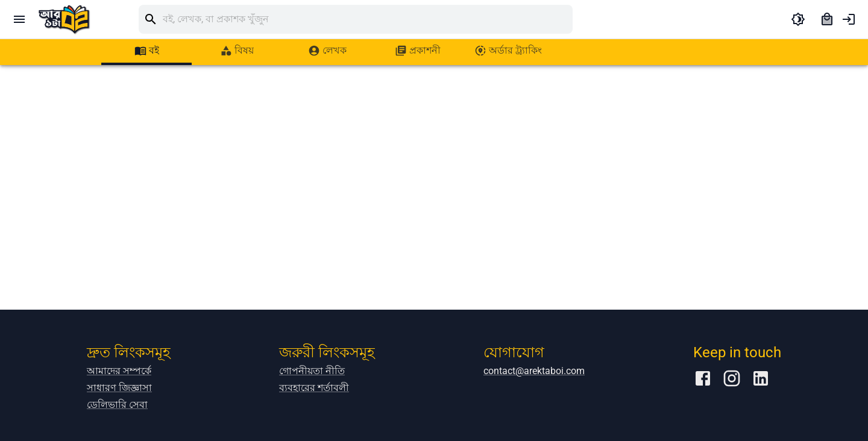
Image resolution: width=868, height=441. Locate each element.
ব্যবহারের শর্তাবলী (314, 388)
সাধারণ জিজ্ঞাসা (119, 388)
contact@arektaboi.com (534, 371)
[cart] (827, 19)
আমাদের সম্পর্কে (119, 371)
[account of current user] (849, 19)
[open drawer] (19, 19)
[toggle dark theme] (798, 19)
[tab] (146, 51)
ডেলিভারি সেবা (117, 405)
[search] (368, 19)
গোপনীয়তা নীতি (312, 371)
